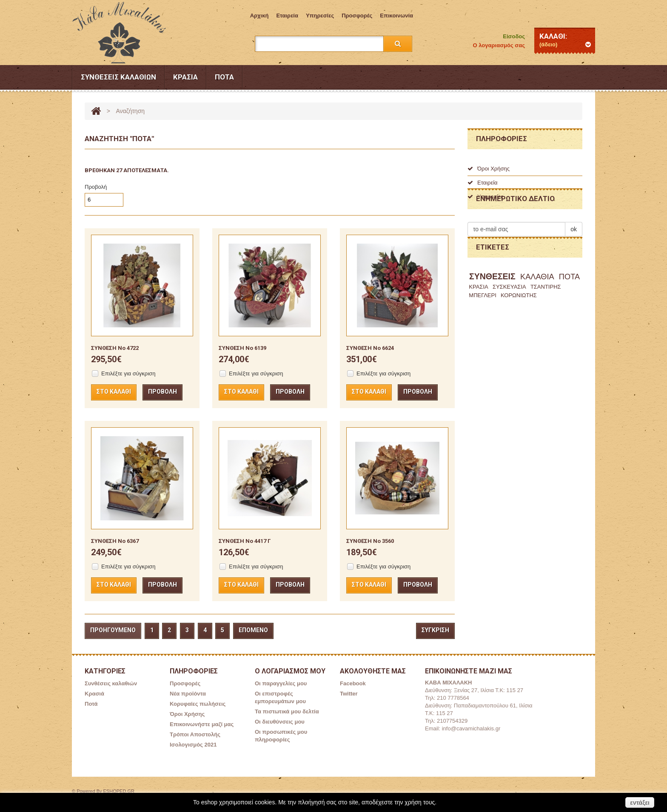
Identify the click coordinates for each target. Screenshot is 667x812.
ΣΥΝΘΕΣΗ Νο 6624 (370, 348)
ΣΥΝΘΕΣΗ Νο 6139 (242, 348)
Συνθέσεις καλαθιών (118, 77)
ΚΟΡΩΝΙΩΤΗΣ (519, 336)
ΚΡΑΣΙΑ (478, 327)
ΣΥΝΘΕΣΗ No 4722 (115, 348)
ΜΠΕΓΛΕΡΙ (483, 336)
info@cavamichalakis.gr (471, 728)
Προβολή (96, 187)
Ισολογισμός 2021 (193, 745)
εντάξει (640, 803)
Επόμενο (253, 630)
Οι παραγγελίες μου (281, 683)
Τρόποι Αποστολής (195, 734)
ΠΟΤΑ (569, 317)
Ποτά (224, 77)
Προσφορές (357, 16)
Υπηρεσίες (320, 16)
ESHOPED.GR (119, 791)
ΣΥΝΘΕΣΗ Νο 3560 (370, 541)
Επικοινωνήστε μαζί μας (202, 724)
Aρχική (259, 16)
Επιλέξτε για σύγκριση (128, 373)
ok (574, 257)
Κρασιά (185, 77)
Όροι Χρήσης (489, 169)
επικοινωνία (396, 16)
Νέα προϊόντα (188, 694)
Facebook (353, 683)
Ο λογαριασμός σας (499, 45)
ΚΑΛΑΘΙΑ (537, 317)
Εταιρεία (287, 16)
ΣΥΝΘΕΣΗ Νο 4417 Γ (245, 541)
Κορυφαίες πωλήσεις (198, 704)
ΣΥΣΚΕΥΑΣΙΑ (509, 327)
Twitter (349, 694)
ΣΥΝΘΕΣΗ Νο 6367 (115, 541)
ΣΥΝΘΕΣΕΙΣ (492, 317)
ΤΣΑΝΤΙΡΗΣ (546, 327)
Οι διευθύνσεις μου (280, 722)
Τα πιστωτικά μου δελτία (287, 711)
